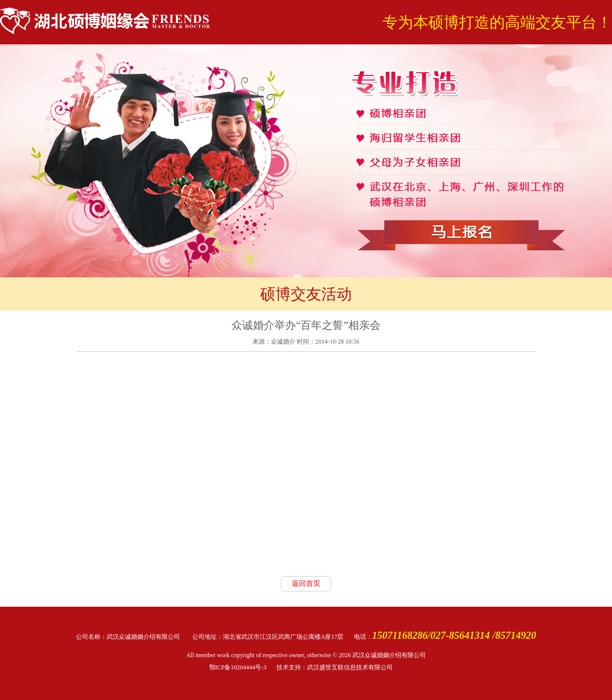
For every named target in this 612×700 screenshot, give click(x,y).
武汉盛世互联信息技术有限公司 (350, 667)
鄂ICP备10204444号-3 (238, 667)
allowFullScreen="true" (306, 464)
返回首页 (306, 584)
